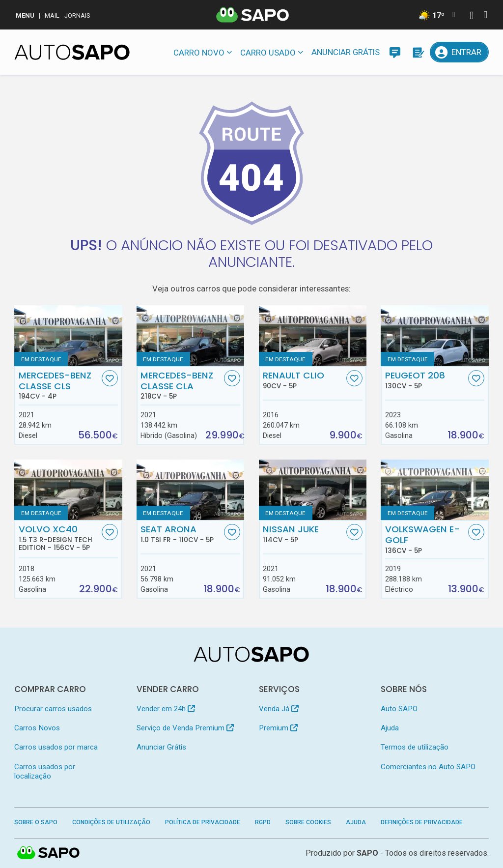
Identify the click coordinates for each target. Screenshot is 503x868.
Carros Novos (37, 728)
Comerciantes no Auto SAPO (428, 767)
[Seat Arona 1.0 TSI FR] (190, 490)
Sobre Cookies (308, 822)
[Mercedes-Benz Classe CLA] (190, 335)
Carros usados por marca (56, 747)
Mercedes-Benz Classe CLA (181, 385)
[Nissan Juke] (313, 490)
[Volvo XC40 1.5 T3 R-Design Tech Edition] (68, 490)
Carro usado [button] (268, 53)
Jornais (77, 15)
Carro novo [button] (199, 53)
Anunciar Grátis (346, 52)
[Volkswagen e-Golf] (434, 490)
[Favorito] (110, 378)
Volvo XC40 (59, 538)
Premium (278, 728)
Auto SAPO (399, 709)
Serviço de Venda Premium (185, 728)
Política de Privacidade (203, 822)
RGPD (263, 822)
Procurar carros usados (53, 709)
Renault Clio (303, 380)
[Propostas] (418, 52)
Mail (52, 15)
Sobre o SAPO (36, 822)
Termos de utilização (415, 747)
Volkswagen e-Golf (426, 539)
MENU (25, 15)
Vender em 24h (166, 709)
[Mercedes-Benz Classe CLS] (68, 335)
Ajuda (390, 728)
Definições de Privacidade (422, 822)
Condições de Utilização (111, 822)
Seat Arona (181, 534)
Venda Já (279, 709)
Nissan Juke (303, 534)
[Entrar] (459, 52)
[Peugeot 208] (434, 335)
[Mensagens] (395, 52)
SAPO (367, 853)
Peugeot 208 (426, 380)
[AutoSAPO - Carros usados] (72, 52)
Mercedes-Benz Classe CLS (59, 385)
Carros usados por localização (45, 771)
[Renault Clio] (313, 335)
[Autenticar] (472, 16)
